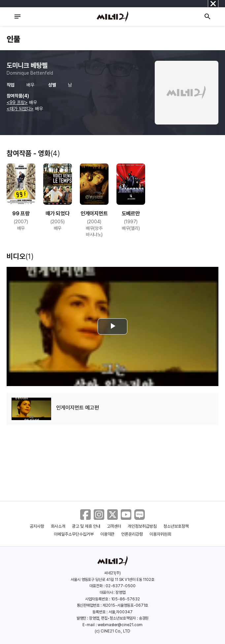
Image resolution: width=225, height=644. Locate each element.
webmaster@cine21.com (120, 625)
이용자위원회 (160, 534)
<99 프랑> (17, 102)
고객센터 (114, 526)
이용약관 (108, 534)
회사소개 (58, 526)
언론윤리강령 (132, 534)
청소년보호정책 (176, 526)
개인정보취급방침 (142, 526)
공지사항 (37, 526)
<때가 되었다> (20, 109)
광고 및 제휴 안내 (86, 526)
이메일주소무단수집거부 (74, 534)
